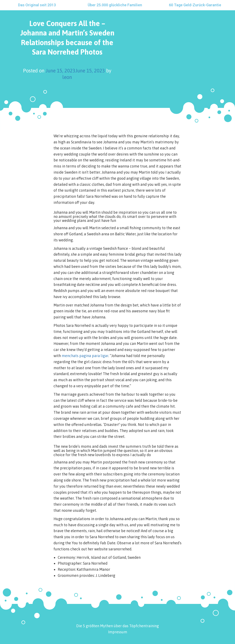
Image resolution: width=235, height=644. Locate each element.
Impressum (118, 632)
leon (67, 77)
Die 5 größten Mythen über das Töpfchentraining (117, 626)
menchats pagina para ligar (85, 356)
